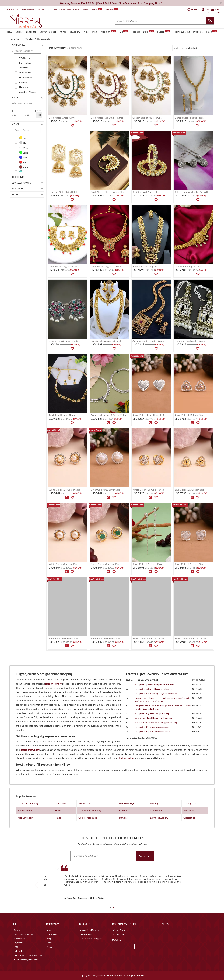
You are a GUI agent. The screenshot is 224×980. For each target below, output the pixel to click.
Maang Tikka (190, 803)
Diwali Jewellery (159, 818)
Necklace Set (85, 803)
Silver (24, 143)
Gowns (123, 810)
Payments (18, 943)
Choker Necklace (88, 818)
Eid (124, 31)
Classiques (189, 818)
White (24, 147)
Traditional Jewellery (90, 810)
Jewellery (75, 32)
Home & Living (182, 32)
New (10, 32)
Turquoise (26, 172)
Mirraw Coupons (120, 930)
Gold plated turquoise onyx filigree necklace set (156, 693)
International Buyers (89, 930)
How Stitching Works (23, 934)
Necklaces (24, 87)
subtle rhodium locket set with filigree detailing (156, 722)
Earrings (23, 82)
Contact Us (52, 934)
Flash (212, 31)
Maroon (25, 167)
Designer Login (86, 934)
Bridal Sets (61, 803)
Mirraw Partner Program (91, 939)
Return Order (65, 10)
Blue (23, 157)
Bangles (123, 818)
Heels (58, 810)
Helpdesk (18, 951)
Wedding (108, 31)
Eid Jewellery (25, 63)
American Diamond (28, 92)
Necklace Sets (25, 77)
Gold (23, 138)
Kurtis (63, 32)
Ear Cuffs (188, 810)
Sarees (19, 32)
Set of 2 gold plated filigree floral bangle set (154, 718)
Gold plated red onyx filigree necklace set (153, 689)
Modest (136, 32)
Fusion (164, 31)
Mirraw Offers (119, 934)
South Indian (25, 73)
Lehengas (31, 32)
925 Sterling (25, 58)
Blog (49, 939)
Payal (58, 818)
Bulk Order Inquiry (90, 10)
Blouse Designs (127, 803)
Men (94, 32)
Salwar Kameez (48, 32)
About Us (51, 930)
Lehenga (155, 803)
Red (23, 162)
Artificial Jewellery (28, 803)
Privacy (50, 947)
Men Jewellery (26, 818)
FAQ (16, 947)
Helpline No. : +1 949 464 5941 (28, 955)
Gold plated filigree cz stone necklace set (153, 732)
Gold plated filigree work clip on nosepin (153, 713)
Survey (76, 10)
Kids (86, 32)
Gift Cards (111, 10)
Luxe (148, 31)
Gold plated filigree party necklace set (152, 727)
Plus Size (198, 32)
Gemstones (156, 810)
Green (24, 152)
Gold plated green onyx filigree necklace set (154, 684)
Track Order (52, 10)
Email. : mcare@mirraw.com (26, 959)
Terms (49, 943)
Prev (38, 885)
